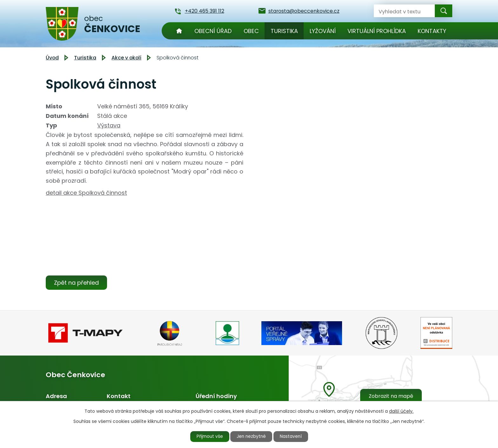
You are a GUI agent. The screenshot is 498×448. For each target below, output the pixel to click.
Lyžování (323, 31)
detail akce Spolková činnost (86, 193)
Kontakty (432, 31)
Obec (251, 31)
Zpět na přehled (77, 283)
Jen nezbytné (252, 436)
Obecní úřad (213, 31)
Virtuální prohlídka (377, 31)
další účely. (401, 411)
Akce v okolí (126, 58)
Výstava (109, 125)
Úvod (179, 31)
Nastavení (293, 436)
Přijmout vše (208, 436)
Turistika (284, 31)
